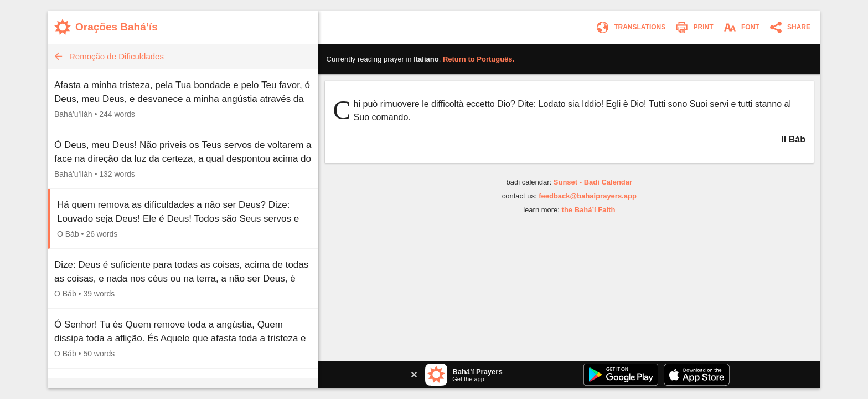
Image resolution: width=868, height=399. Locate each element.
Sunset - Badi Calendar (593, 182)
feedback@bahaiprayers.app (588, 196)
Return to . (479, 59)
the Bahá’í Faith (589, 210)
